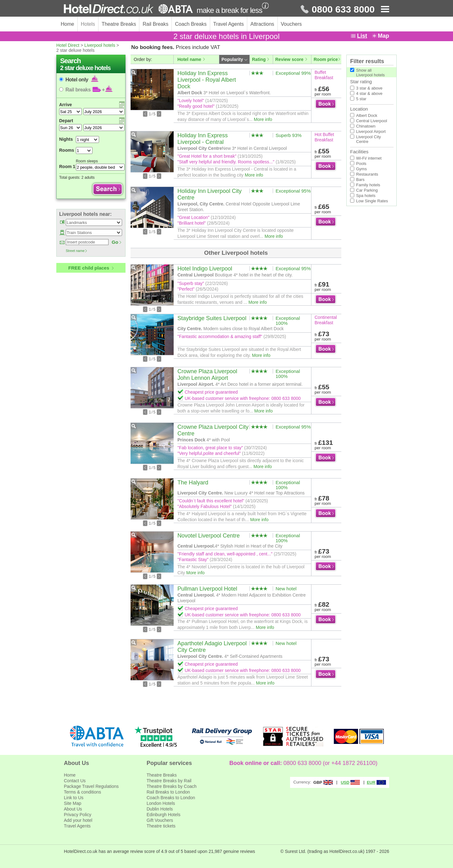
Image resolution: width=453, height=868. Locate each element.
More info (263, 119)
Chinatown (366, 126)
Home (67, 24)
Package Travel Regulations (91, 786)
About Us (73, 809)
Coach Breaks (191, 24)
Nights (66, 139)
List (362, 36)
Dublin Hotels (160, 809)
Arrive (65, 105)
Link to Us (74, 798)
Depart (66, 121)
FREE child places (89, 268)
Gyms (361, 169)
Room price (326, 59)
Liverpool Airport (371, 131)
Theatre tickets (161, 826)
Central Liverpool (372, 121)
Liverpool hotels (100, 45)
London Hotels (161, 803)
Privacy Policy (78, 815)
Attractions (262, 24)
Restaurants (367, 174)
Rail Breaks (155, 24)
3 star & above (369, 88)
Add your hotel (78, 820)
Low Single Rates (372, 201)
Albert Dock (367, 115)
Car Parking (367, 190)
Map (383, 36)
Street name (75, 251)
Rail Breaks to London (168, 792)
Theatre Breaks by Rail (169, 781)
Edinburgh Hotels (163, 815)
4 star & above (369, 93)
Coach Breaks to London (171, 798)
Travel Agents (229, 24)
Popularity (232, 59)
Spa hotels (366, 196)
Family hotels (368, 185)
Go (115, 242)
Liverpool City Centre (369, 139)
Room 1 (67, 167)
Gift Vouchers (160, 820)
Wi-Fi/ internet (369, 158)
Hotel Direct (68, 45)
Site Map (73, 803)
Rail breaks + (89, 90)
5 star (361, 99)
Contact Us (75, 781)
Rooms (67, 150)
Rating (259, 59)
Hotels (88, 24)
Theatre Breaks (119, 24)
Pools (361, 164)
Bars (360, 180)
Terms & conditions (82, 792)
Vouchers (291, 24)
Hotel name (189, 59)
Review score (289, 59)
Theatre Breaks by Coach (172, 786)
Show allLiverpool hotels (370, 73)
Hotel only (82, 80)
